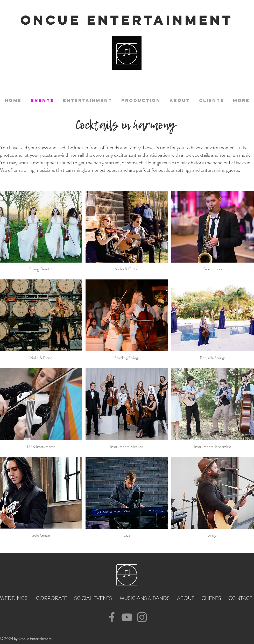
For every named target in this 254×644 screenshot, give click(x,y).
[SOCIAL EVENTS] (93, 598)
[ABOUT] (186, 598)
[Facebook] (112, 617)
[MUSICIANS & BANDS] (145, 598)
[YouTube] (127, 617)
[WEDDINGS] (15, 598)
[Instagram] (142, 617)
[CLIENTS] (211, 598)
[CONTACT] (240, 598)
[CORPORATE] (52, 598)
